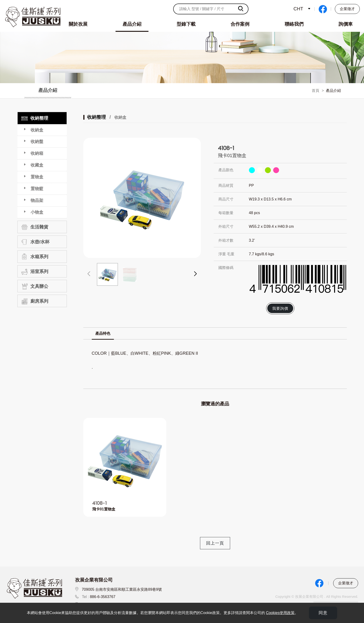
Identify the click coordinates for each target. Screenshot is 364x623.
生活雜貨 (34, 227)
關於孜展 (78, 24)
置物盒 (37, 177)
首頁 (316, 91)
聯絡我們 (294, 24)
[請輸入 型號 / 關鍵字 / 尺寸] (204, 9)
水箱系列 (34, 257)
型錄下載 (186, 24)
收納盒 (37, 130)
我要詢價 (280, 308)
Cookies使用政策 (280, 613)
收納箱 (37, 153)
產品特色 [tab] (103, 333)
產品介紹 (132, 24)
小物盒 (37, 212)
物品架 (37, 200)
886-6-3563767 (103, 597)
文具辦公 (34, 286)
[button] (195, 274)
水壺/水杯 (35, 242)
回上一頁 (215, 543)
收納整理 (34, 118)
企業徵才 (347, 9)
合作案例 (240, 24)
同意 (323, 613)
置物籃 (37, 189)
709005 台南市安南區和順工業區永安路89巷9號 (122, 589)
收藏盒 (37, 165)
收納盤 (37, 142)
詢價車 (346, 24)
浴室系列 (34, 272)
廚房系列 (34, 301)
